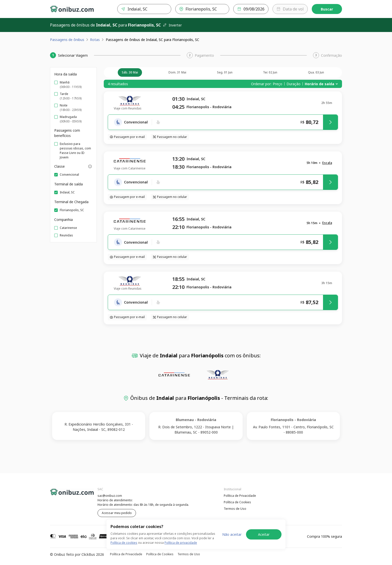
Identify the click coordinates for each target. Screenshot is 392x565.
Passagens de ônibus (67, 40)
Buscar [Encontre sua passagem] (327, 9)
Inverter (172, 25)
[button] (327, 163)
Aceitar (264, 534)
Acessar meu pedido (117, 513)
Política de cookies (124, 543)
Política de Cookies (237, 502)
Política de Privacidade (240, 496)
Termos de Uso (235, 509)
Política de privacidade (181, 543)
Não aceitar (232, 534)
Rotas (95, 40)
